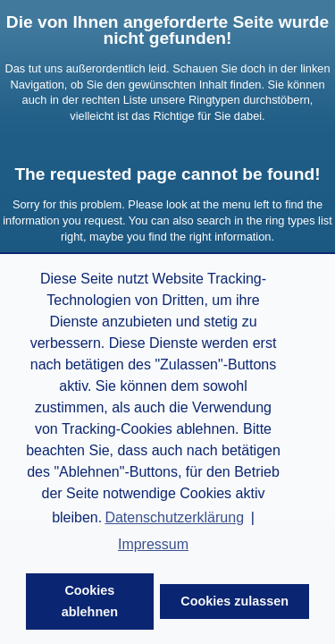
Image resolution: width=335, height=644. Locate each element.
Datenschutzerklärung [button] (174, 517)
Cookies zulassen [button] (234, 601)
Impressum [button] (153, 544)
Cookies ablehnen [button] (90, 601)
